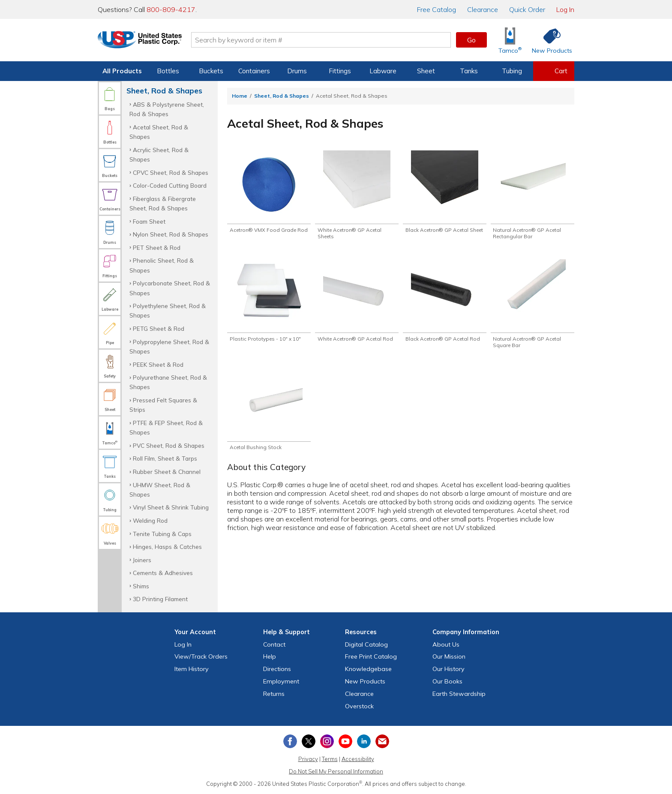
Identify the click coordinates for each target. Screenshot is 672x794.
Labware (383, 71)
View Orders (201, 656)
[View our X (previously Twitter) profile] (309, 741)
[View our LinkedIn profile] (364, 741)
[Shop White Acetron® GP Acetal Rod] (357, 306)
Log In (565, 9)
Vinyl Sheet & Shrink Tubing (171, 507)
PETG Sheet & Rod (159, 328)
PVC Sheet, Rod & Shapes (169, 445)
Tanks (469, 71)
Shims (141, 586)
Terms (330, 759)
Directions (277, 669)
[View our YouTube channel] (345, 741)
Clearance (483, 9)
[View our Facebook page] (290, 741)
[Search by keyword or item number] (330, 40)
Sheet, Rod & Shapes (282, 96)
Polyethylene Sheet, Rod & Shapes (168, 310)
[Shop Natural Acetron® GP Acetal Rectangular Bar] (532, 196)
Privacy (308, 759)
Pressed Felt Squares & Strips (163, 405)
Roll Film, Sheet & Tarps (165, 458)
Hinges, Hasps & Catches (167, 547)
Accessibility (358, 759)
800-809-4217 (171, 9)
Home (240, 96)
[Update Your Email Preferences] (382, 741)
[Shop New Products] (549, 40)
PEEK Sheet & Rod (158, 364)
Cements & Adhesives (163, 573)
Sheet (426, 71)
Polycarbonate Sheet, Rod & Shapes (170, 288)
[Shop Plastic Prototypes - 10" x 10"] (269, 303)
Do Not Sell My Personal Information (336, 771)
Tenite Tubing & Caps (162, 534)
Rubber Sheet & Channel (167, 472)
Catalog (436, 9)
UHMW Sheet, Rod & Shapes (160, 490)
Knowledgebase (368, 669)
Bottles (168, 71)
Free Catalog (371, 656)
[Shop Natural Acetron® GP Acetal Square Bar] (532, 306)
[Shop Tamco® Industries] (510, 40)
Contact (274, 644)
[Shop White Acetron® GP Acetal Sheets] (357, 196)
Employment (281, 681)
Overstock (359, 706)
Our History (448, 669)
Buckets (211, 71)
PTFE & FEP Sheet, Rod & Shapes (166, 427)
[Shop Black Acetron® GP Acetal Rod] (445, 306)
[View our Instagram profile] (327, 741)
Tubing (512, 71)
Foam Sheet (149, 221)
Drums (297, 71)
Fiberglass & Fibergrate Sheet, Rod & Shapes (163, 203)
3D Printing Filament (160, 599)
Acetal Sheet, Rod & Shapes (159, 132)
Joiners (142, 560)
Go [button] (471, 40)
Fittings (340, 71)
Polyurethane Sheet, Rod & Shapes (168, 382)
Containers (254, 71)
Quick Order (527, 9)
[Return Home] (148, 42)
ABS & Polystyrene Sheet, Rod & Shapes (167, 109)
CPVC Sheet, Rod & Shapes (171, 172)
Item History (192, 669)
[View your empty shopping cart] (554, 71)
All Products (122, 71)
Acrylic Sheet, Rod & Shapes (159, 154)
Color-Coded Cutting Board (170, 185)
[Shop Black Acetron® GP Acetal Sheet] (445, 196)
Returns (274, 694)
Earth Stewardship (459, 694)
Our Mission (449, 656)
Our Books (447, 681)
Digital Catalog (366, 644)
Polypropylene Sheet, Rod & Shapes (169, 346)
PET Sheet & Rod (157, 247)
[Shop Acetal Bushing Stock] (269, 413)
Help (270, 656)
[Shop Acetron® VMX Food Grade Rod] (269, 196)
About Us (446, 644)
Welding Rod (150, 520)
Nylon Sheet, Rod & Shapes (171, 234)
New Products (365, 681)
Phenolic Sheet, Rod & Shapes (162, 265)
